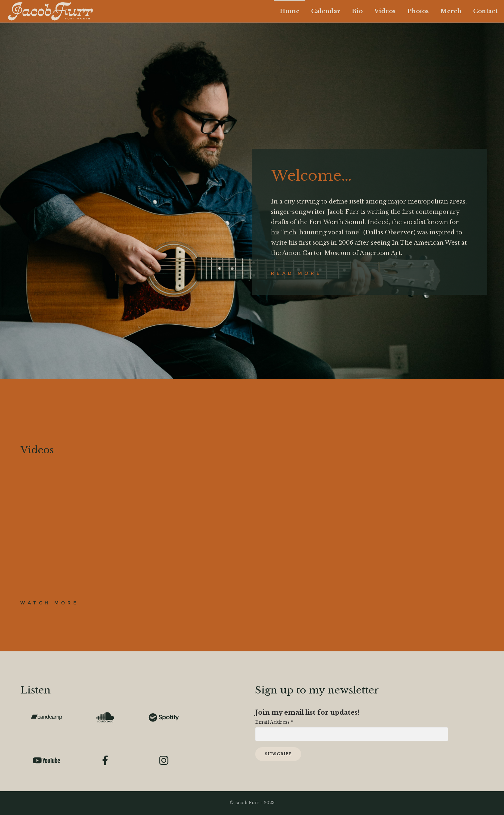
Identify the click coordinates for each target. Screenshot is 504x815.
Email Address (274, 722)
